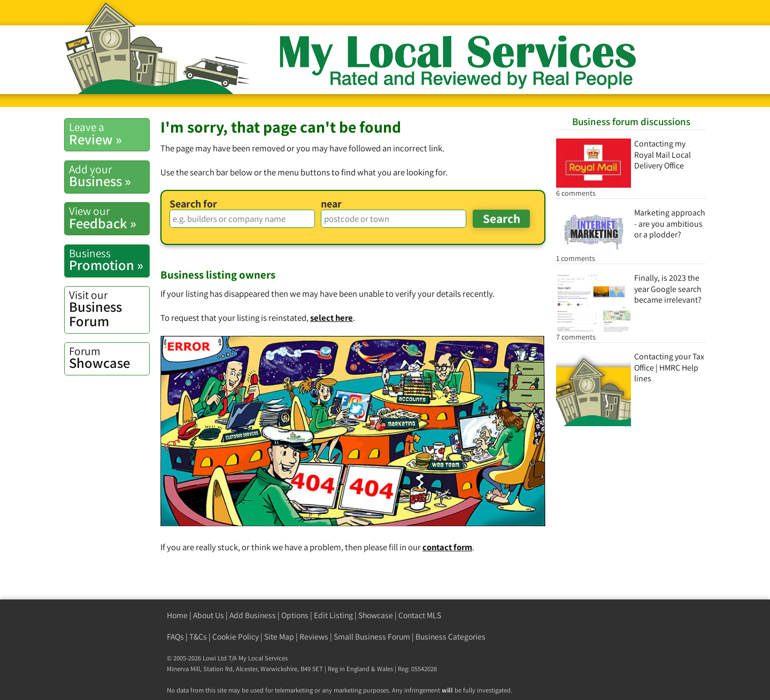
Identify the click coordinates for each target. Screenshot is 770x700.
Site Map (279, 637)
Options (295, 615)
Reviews (314, 637)
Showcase (109, 358)
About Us (209, 615)
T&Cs (198, 637)
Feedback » (109, 218)
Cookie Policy (236, 637)
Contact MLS (420, 615)
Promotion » (109, 260)
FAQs (175, 637)
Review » (109, 134)
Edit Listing (333, 615)
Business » (109, 176)
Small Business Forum (372, 637)
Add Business (253, 615)
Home (177, 615)
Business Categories (451, 637)
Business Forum (109, 309)
